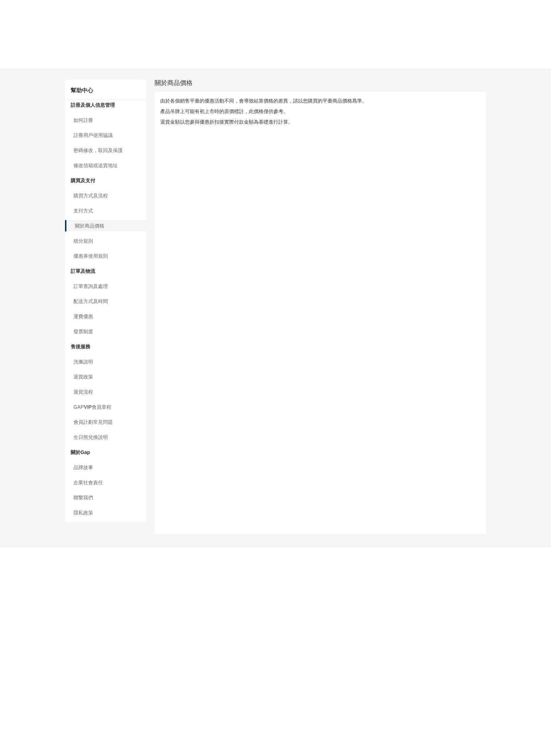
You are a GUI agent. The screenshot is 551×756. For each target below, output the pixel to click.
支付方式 (10, 48)
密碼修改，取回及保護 (25, 25)
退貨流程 (10, 116)
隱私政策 (10, 161)
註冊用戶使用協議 (20, 20)
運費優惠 (10, 87)
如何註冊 (10, 14)
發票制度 (10, 93)
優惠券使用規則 (17, 65)
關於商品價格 (15, 54)
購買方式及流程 (17, 42)
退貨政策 (10, 110)
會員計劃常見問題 (20, 127)
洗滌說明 (10, 105)
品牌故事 (10, 144)
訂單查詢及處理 (17, 76)
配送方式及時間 (17, 82)
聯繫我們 (10, 156)
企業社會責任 (15, 150)
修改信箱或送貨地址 (22, 31)
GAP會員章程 (19, 121)
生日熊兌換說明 (17, 133)
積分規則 (10, 59)
